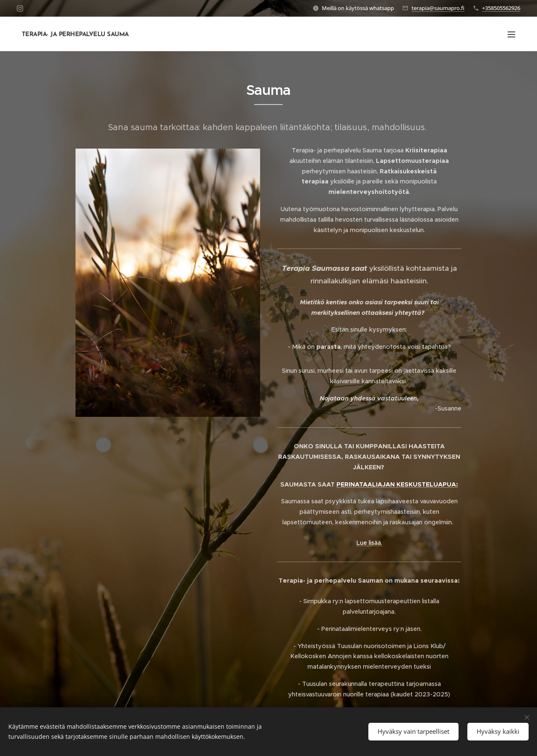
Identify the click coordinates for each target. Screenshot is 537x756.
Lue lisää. (369, 543)
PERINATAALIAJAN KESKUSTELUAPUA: (397, 484)
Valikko (511, 34)
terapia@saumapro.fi (438, 8)
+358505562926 (501, 8)
